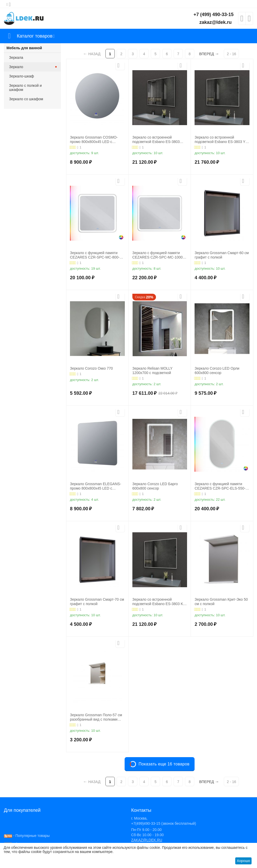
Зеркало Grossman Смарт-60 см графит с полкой (222, 255)
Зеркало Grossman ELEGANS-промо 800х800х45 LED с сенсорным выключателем (96, 486)
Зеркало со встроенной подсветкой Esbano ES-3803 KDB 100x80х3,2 (156, 140)
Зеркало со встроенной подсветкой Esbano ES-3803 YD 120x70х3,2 (221, 140)
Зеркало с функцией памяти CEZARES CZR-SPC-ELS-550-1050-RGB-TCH (220, 486)
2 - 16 (231, 54)
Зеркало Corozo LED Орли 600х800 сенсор (217, 371)
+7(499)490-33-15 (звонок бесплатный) (164, 823)
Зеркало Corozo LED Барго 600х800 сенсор (155, 486)
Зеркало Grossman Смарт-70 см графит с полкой (97, 602)
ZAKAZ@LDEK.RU (147, 840)
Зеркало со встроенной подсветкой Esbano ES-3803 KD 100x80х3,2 (159, 602)
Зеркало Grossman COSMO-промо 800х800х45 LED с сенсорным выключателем (94, 140)
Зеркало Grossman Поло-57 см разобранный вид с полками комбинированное (96, 717)
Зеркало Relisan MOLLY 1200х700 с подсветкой (152, 371)
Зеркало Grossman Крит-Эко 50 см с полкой (221, 602)
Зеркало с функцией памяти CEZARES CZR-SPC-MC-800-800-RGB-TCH (95, 255)
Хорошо (244, 861)
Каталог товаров (35, 36)
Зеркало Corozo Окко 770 (91, 368)
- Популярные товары (27, 836)
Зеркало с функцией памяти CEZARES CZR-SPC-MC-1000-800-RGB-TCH (158, 255)
